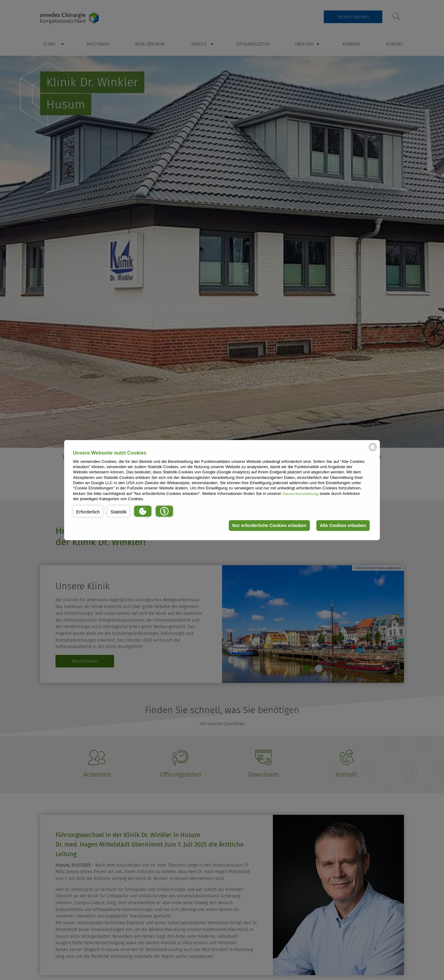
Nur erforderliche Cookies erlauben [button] (269, 525)
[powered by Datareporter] (373, 451)
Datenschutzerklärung (300, 493)
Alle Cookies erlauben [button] (343, 525)
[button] (88, 511)
